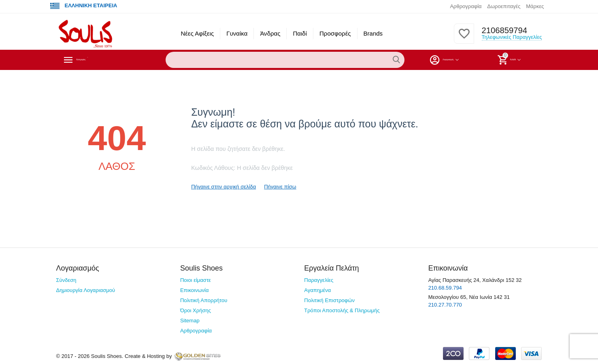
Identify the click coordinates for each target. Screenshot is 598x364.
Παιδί (300, 33)
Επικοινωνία (195, 290)
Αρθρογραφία (466, 6)
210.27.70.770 (445, 305)
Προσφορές (335, 33)
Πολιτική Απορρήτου (204, 300)
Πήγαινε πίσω (280, 187)
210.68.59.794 (445, 288)
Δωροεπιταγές (504, 6)
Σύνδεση (66, 280)
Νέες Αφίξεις (197, 33)
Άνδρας (270, 33)
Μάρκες (535, 6)
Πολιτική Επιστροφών (329, 300)
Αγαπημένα (317, 290)
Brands (373, 33)
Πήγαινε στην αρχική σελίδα (223, 187)
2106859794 (502, 30)
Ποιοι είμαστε (196, 280)
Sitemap (190, 321)
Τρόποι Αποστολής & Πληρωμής (342, 310)
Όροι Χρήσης (196, 310)
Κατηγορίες (95, 60)
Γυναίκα (237, 33)
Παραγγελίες (319, 280)
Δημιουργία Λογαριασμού (86, 290)
